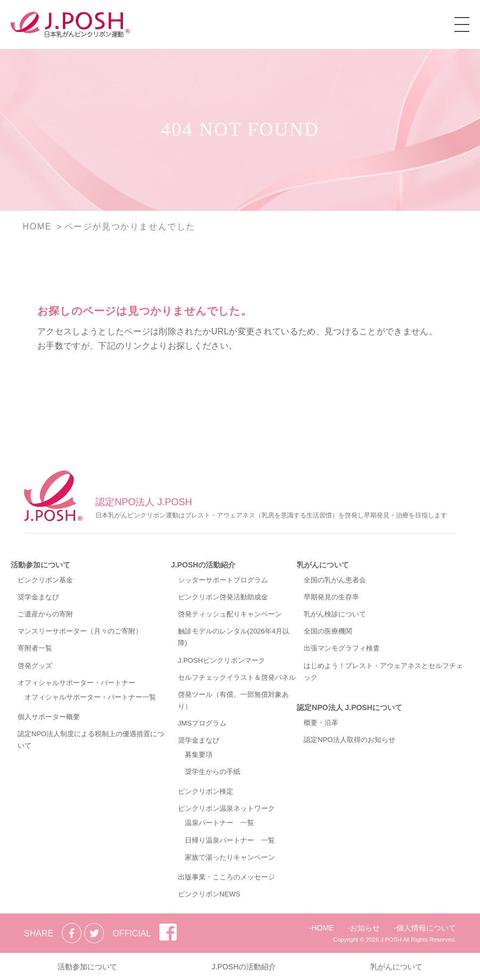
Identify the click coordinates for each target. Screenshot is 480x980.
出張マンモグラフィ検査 (342, 648)
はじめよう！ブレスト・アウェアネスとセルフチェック (383, 672)
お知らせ (365, 928)
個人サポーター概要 (49, 717)
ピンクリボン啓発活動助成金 (223, 597)
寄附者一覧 (35, 648)
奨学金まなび (38, 597)
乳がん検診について (335, 614)
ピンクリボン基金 (45, 580)
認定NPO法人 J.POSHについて (349, 707)
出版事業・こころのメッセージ (226, 877)
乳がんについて (323, 565)
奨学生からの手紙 (213, 772)
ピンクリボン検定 (206, 791)
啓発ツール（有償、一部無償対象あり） (233, 700)
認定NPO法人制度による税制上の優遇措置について (91, 740)
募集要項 (199, 755)
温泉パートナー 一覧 (219, 823)
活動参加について (40, 565)
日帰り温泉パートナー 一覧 (230, 840)
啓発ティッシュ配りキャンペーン (230, 614)
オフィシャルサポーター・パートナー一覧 (90, 697)
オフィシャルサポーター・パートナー (76, 683)
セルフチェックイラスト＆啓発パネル (237, 677)
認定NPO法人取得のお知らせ (349, 740)
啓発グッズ (35, 666)
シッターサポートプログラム (223, 580)
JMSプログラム (202, 723)
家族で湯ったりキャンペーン (230, 857)
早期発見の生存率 (331, 597)
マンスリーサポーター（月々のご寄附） (80, 631)
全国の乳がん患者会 (335, 580)
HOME (323, 928)
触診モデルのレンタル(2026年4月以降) (234, 637)
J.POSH (391, 940)
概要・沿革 (321, 723)
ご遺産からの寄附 (45, 614)
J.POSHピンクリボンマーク (222, 660)
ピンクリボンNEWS (209, 894)
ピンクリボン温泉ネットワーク (226, 808)
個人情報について (426, 928)
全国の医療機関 (328, 631)
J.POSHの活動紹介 (203, 565)
